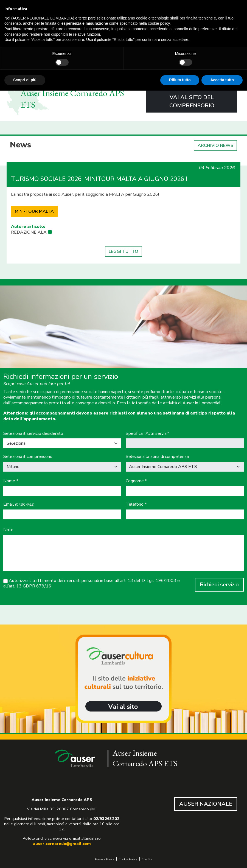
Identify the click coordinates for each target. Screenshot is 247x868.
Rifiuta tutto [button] (180, 80)
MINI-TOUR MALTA (34, 211)
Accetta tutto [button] (222, 80)
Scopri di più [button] (25, 80)
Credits (147, 859)
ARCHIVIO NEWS (215, 145)
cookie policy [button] (159, 23)
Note (8, 530)
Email (19, 504)
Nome (11, 481)
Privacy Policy (105, 859)
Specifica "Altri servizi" (147, 434)
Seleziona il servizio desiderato (33, 434)
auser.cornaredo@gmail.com (62, 844)
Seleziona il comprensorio (28, 457)
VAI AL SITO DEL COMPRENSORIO (192, 101)
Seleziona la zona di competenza (157, 457)
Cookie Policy (128, 859)
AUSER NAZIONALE (206, 804)
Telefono (136, 504)
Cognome (136, 481)
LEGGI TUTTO (123, 251)
